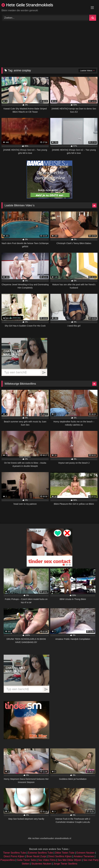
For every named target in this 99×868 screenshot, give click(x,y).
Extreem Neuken (86, 853)
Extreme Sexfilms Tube (40, 853)
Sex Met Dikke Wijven (69, 860)
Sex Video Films (47, 860)
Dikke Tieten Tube (65, 853)
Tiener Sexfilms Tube (14, 853)
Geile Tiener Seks (27, 860)
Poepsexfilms (8, 860)
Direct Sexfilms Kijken (60, 856)
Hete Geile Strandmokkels (27, 5)
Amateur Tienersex (84, 856)
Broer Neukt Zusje (36, 856)
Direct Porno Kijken (14, 856)
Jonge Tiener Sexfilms (65, 864)
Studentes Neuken (41, 864)
